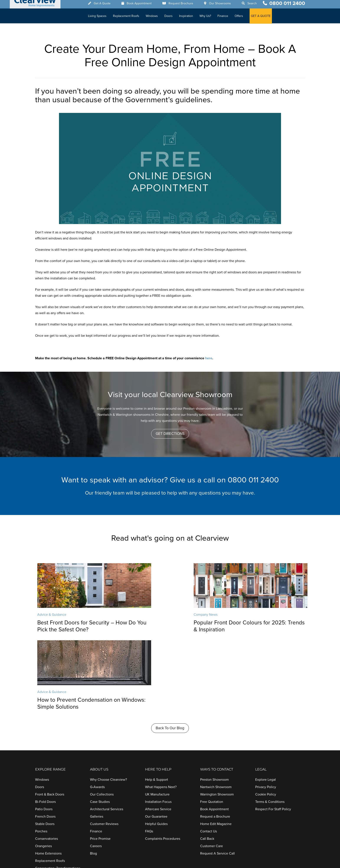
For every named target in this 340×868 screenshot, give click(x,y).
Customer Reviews (104, 747)
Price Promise (100, 762)
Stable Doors (45, 747)
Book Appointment (144, 5)
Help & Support (157, 703)
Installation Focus (158, 725)
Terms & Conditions (270, 725)
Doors (173, 17)
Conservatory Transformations (58, 792)
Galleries (97, 740)
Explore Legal (266, 703)
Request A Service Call (217, 777)
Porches (41, 755)
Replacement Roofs (131, 17)
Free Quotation (212, 725)
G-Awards (97, 710)
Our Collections (102, 718)
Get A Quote (107, 5)
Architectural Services (107, 733)
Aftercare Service (158, 733)
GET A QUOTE (266, 17)
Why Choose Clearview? (108, 703)
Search (257, 5)
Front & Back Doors (50, 718)
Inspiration (191, 17)
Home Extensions (48, 777)
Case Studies (100, 725)
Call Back (207, 762)
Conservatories (47, 762)
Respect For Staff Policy (273, 733)
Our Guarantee (156, 740)
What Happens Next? (161, 710)
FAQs (149, 755)
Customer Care (212, 769)
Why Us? (210, 17)
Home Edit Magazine (216, 747)
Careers (96, 769)
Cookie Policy (266, 718)
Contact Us (208, 755)
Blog (93, 777)
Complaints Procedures (163, 762)
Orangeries (43, 769)
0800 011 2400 (287, 5)
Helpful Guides (156, 747)
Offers (244, 17)
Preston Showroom (214, 703)
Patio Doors (44, 733)
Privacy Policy (266, 710)
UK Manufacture (157, 718)
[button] (170, 434)
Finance (228, 17)
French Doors (45, 740)
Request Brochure (186, 5)
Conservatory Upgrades (53, 799)
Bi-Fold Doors (45, 725)
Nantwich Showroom (216, 710)
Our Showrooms (225, 5)
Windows (157, 17)
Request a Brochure (215, 740)
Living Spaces (102, 17)
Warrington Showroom (217, 718)
